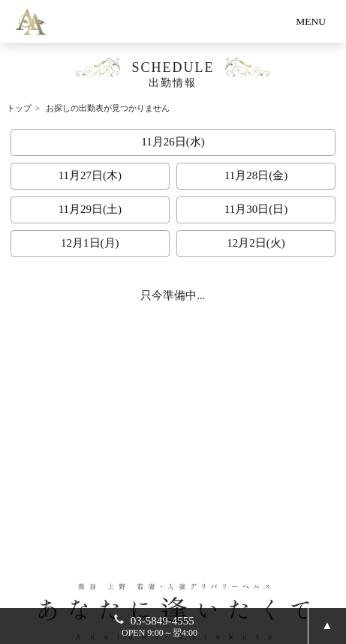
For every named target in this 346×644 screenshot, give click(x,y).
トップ (19, 108)
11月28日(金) (256, 175)
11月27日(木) (90, 175)
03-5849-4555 (160, 626)
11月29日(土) (90, 209)
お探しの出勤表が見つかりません (108, 108)
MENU (311, 21)
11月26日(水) (173, 142)
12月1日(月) (90, 243)
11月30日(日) (256, 209)
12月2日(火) (256, 243)
